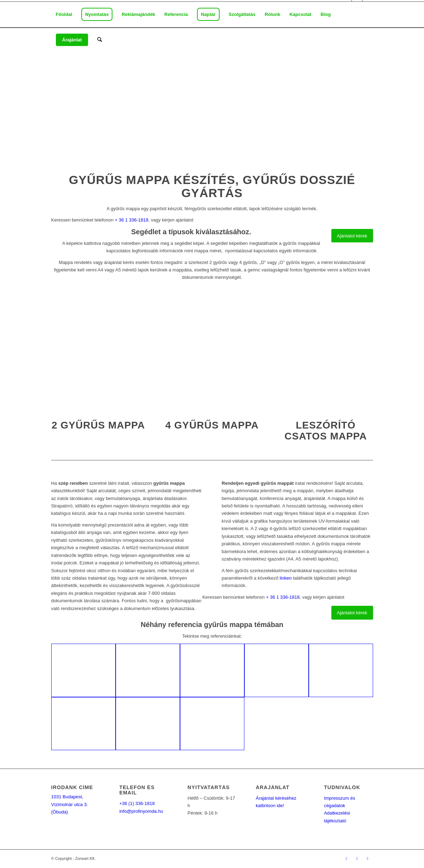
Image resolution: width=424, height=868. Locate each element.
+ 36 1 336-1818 (131, 220)
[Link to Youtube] (368, 858)
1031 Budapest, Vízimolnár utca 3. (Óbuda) (70, 804)
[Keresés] (100, 40)
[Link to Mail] (357, 858)
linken (286, 578)
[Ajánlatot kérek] (352, 236)
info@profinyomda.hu (141, 811)
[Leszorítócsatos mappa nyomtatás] (326, 351)
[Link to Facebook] (347, 858)
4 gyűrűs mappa (212, 425)
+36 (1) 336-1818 (137, 803)
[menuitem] (64, 15)
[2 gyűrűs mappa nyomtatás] (98, 351)
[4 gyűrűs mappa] (212, 351)
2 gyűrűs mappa (98, 425)
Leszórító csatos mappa (326, 431)
